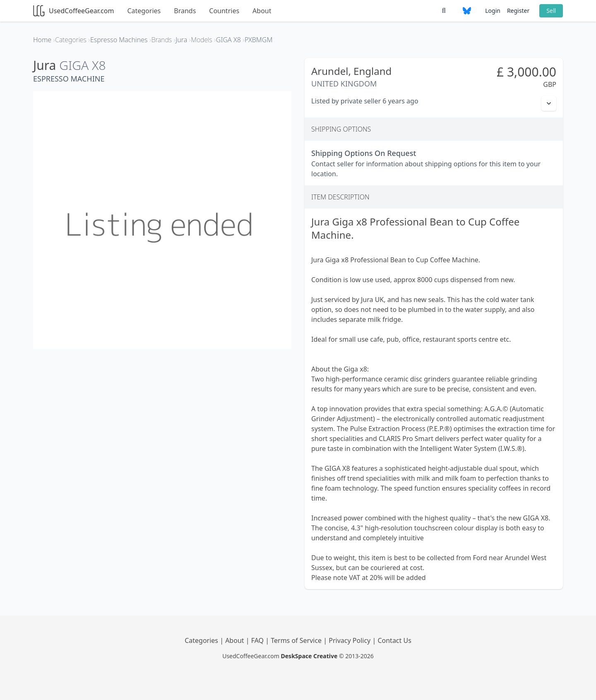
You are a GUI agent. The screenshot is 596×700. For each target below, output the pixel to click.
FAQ (258, 640)
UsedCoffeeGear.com (73, 11)
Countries (224, 11)
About (262, 11)
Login (493, 11)
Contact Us (394, 640)
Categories (144, 11)
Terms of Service (297, 640)
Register (518, 11)
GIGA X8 (82, 65)
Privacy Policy (350, 640)
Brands (185, 11)
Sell (551, 11)
